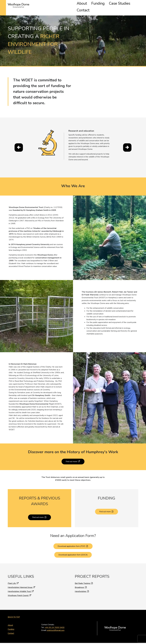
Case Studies (122, 4)
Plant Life (13, 578)
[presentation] (19, 142)
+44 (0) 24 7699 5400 (55, 622)
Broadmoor (81, 582)
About (96, 4)
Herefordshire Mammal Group (22, 582)
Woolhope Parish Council (20, 590)
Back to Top (14, 611)
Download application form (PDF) (73, 541)
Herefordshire (82, 586)
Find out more (73, 456)
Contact (135, 4)
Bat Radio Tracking (84, 578)
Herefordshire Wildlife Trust (21, 586)
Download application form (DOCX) (73, 549)
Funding (107, 4)
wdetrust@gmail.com (56, 625)
